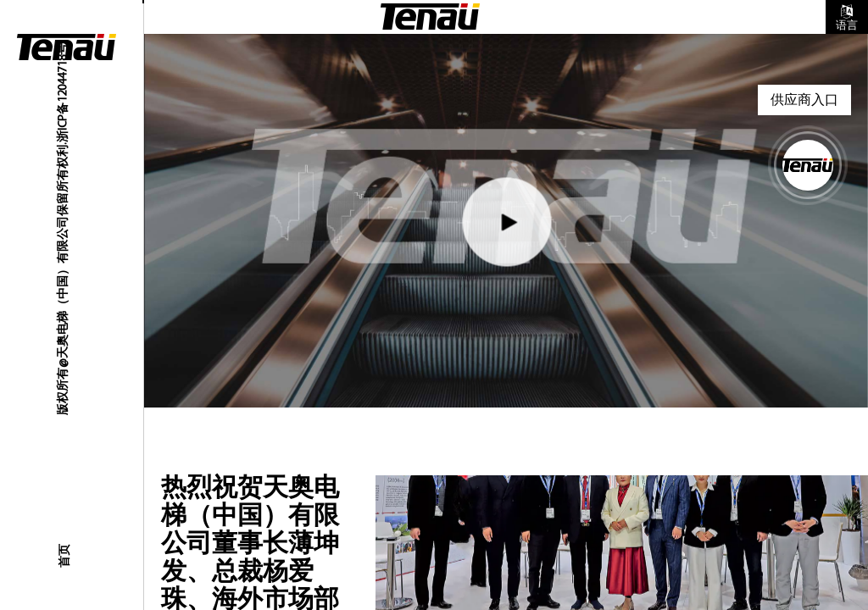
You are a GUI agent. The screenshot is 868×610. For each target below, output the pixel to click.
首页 (64, 556)
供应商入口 (804, 100)
